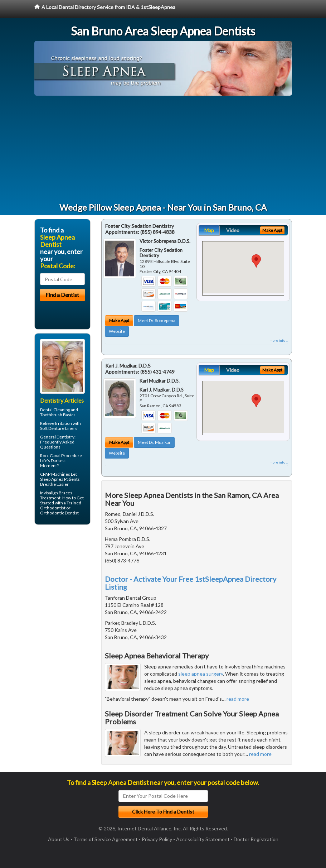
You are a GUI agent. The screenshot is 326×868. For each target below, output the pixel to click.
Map (209, 230)
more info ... (279, 340)
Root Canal (50, 455)
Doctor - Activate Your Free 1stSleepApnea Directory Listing (191, 583)
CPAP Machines (55, 474)
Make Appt (119, 320)
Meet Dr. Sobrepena (157, 320)
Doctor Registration (256, 839)
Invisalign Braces (56, 493)
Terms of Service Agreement (106, 839)
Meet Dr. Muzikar (154, 442)
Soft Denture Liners (59, 428)
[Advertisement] (163, 149)
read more (238, 699)
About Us (59, 839)
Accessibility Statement (203, 839)
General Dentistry (57, 437)
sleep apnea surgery (201, 674)
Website (117, 331)
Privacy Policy (157, 839)
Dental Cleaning (55, 410)
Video (233, 230)
